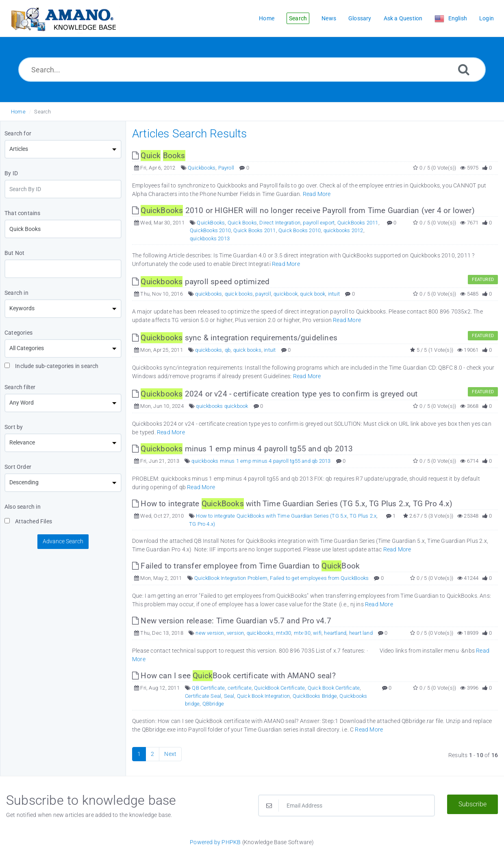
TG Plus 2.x (363, 516)
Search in (16, 293)
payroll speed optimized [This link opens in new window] (201, 282)
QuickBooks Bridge (315, 696)
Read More (317, 194)
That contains (23, 213)
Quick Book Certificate (334, 688)
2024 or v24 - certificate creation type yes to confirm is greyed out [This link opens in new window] (275, 394)
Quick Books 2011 (254, 230)
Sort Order (18, 467)
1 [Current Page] (139, 754)
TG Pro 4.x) (202, 524)
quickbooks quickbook (222, 406)
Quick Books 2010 (300, 230)
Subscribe (472, 804)
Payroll (226, 168)
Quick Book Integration (263, 696)
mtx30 (283, 633)
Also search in (23, 507)
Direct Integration (280, 223)
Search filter (20, 387)
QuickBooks (211, 223)
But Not (14, 253)
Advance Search (63, 541)
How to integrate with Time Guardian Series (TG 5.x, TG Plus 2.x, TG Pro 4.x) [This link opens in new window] (292, 504)
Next (170, 754)
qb (228, 350)
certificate (240, 688)
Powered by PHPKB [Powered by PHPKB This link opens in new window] (215, 842)
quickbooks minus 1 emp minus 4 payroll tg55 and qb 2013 (261, 461)
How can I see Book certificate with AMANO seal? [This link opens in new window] (234, 676)
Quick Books (242, 223)
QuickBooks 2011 (358, 223)
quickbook (286, 294)
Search (42, 112)
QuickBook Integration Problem (231, 578)
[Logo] (63, 19)
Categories (18, 333)
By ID (11, 173)
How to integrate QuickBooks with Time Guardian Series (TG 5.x (271, 516)
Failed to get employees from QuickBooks (319, 578)
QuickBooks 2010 (210, 230)
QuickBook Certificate (279, 688)
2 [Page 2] (152, 754)
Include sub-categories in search (52, 366)
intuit (334, 294)
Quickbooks (202, 168)
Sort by (14, 427)
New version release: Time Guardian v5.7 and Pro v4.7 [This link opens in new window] (232, 621)
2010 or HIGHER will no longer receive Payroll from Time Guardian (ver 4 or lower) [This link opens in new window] (303, 210)
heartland (335, 633)
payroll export (319, 223)
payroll (263, 294)
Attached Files (28, 521)
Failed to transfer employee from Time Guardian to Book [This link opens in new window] (246, 566)
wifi (317, 633)
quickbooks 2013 (210, 238)
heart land (361, 633)
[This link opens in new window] (159, 156)
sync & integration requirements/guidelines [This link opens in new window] (235, 338)
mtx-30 (302, 633)
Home (18, 112)
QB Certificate (208, 688)
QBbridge (213, 704)
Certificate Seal (203, 696)
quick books (239, 294)
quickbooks (209, 294)
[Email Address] (346, 806)
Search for (18, 133)
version (235, 633)
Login (487, 18)
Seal (229, 696)
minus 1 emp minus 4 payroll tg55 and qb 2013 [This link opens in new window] (242, 449)
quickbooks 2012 (343, 230)
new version (210, 633)
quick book (313, 294)
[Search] (464, 69)
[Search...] (252, 70)
